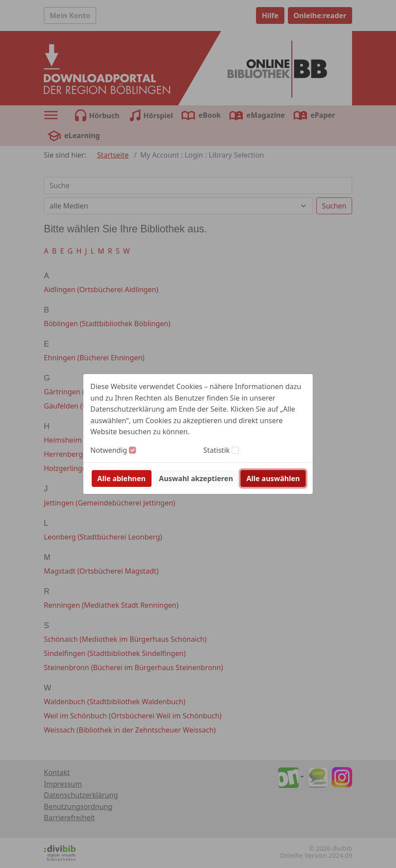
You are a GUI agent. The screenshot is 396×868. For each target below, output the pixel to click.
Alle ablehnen (122, 478)
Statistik (217, 450)
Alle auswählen (273, 478)
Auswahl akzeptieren (196, 478)
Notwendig (109, 450)
